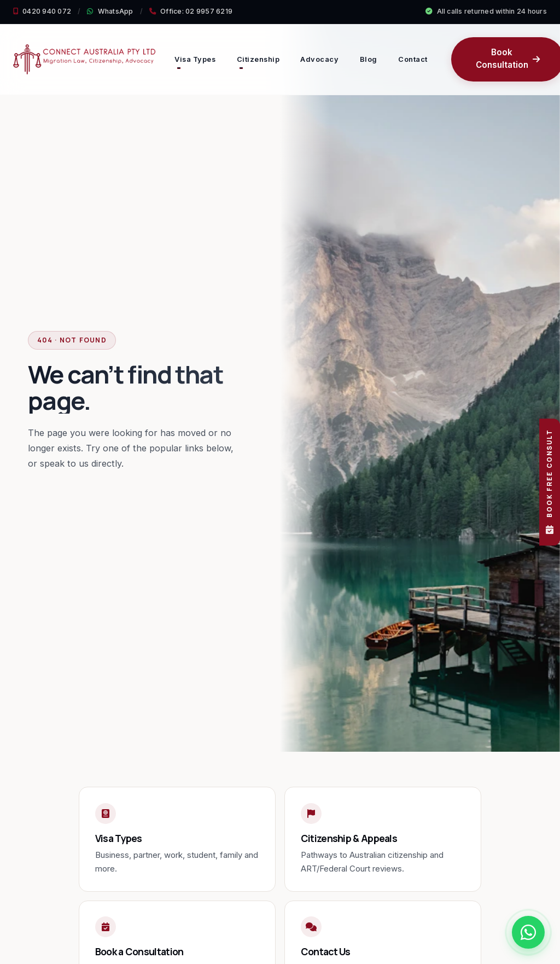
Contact (413, 59)
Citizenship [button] (258, 59)
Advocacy (319, 59)
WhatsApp (110, 11)
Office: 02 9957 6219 (191, 11)
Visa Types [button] (195, 59)
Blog (369, 59)
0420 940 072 (42, 11)
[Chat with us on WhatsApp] (528, 932)
